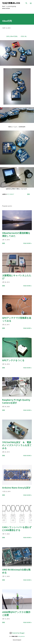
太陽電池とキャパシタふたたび (17, 277)
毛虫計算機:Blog (11, 3)
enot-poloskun (21, 636)
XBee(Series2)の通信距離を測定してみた (16, 234)
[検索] (26, 3)
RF (8, 194)
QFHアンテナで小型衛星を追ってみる (17, 319)
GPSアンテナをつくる (13, 360)
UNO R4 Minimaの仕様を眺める (16, 571)
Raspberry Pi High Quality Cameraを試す (16, 401)
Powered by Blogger (17, 633)
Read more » (28, 243)
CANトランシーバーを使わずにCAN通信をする (17, 529)
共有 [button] (28, 194)
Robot (12, 194)
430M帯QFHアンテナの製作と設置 (16, 614)
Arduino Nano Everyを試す (16, 488)
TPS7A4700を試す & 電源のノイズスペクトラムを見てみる (17, 445)
